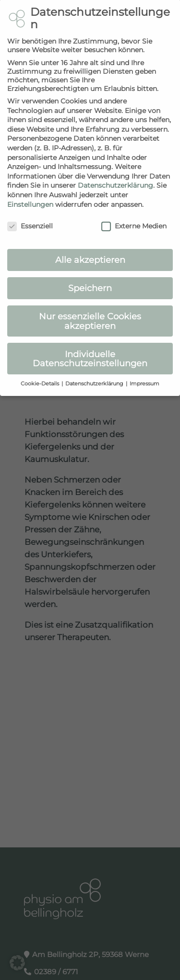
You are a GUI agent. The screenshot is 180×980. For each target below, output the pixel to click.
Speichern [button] (90, 279)
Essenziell (30, 217)
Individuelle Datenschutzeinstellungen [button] (90, 350)
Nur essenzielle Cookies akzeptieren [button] (90, 312)
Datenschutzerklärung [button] (95, 375)
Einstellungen (30, 195)
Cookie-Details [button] (41, 375)
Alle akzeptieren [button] (90, 251)
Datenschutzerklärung (115, 177)
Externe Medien (134, 217)
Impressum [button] (144, 375)
